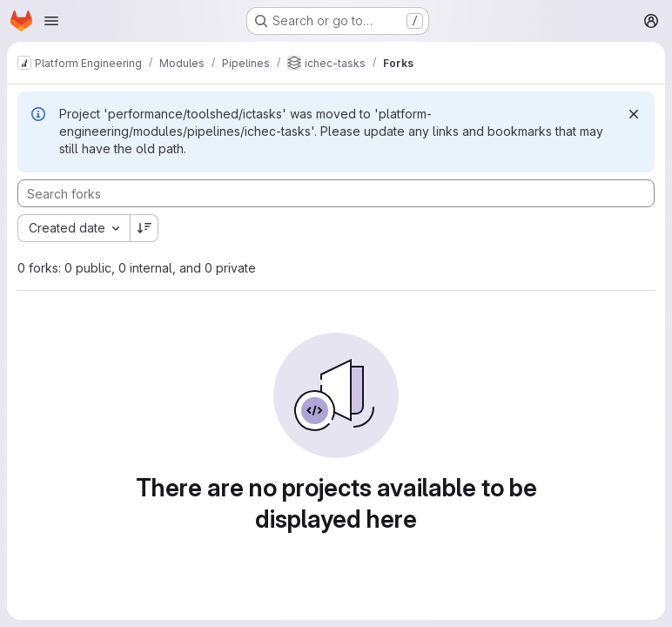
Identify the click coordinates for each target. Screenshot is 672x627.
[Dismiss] (634, 114)
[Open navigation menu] (51, 21)
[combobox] (74, 228)
